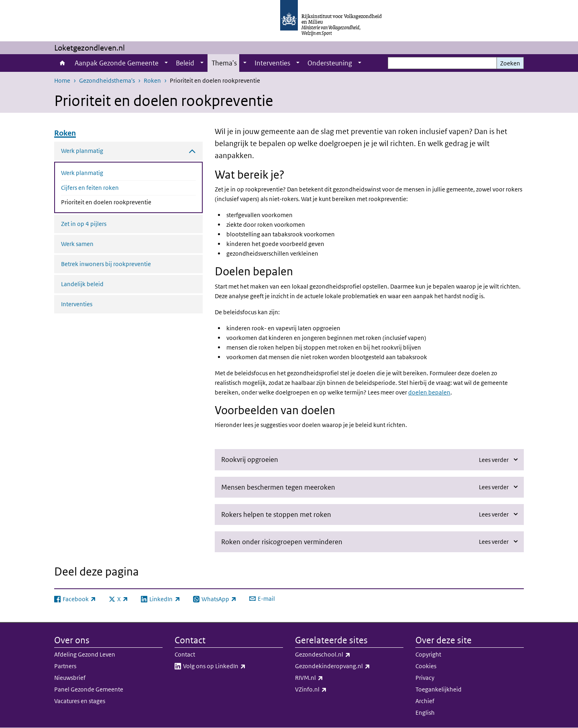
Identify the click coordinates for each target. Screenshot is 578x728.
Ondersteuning (330, 63)
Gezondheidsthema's (107, 80)
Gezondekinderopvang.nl (349, 666)
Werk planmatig (82, 173)
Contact (185, 654)
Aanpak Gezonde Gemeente (117, 63)
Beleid (185, 63)
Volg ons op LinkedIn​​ (232, 666)
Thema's (224, 63)
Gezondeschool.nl (340, 655)
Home (62, 63)
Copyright (428, 654)
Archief (425, 701)
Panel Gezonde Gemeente (89, 689)
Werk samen (77, 244)
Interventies (272, 63)
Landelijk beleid (82, 284)
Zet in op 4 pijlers (84, 224)
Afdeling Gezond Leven (85, 654)
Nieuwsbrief (70, 678)
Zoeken (510, 63)
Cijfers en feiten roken (90, 188)
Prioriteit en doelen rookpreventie (127, 201)
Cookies (426, 666)
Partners (65, 666)
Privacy (425, 678)
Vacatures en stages (80, 701)
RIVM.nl (327, 678)
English (425, 713)
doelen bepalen (429, 392)
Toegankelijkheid (439, 689)
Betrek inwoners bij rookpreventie (106, 264)
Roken (152, 80)
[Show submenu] (166, 63)
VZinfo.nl (329, 689)
